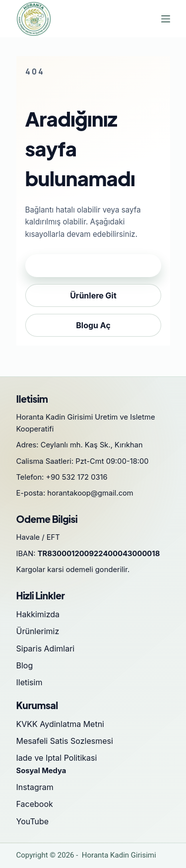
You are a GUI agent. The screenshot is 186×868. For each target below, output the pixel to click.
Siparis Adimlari (46, 649)
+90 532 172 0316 (77, 477)
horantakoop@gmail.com (90, 493)
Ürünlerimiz (38, 631)
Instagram (35, 787)
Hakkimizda (38, 614)
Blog (25, 665)
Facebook (35, 804)
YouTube (33, 821)
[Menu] (166, 19)
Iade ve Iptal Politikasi (57, 758)
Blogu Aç (93, 325)
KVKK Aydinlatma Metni (60, 724)
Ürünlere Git (93, 295)
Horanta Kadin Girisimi (119, 855)
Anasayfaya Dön (93, 266)
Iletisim (30, 682)
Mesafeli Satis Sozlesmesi (65, 741)
